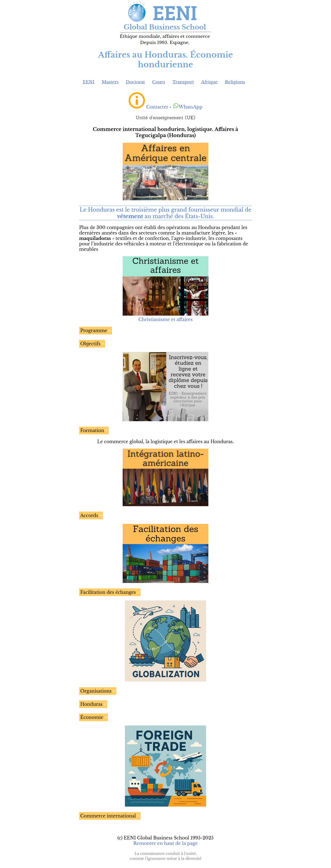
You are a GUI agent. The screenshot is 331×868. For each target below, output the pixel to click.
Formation (92, 430)
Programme (94, 331)
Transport (183, 82)
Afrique (209, 82)
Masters (110, 82)
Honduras (91, 704)
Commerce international (108, 816)
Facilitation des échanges (108, 592)
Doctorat (135, 82)
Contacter (157, 107)
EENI (89, 82)
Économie (92, 717)
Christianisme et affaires (165, 319)
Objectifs (90, 344)
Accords (89, 515)
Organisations (96, 691)
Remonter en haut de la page (165, 843)
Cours (159, 82)
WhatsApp (188, 107)
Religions (235, 82)
